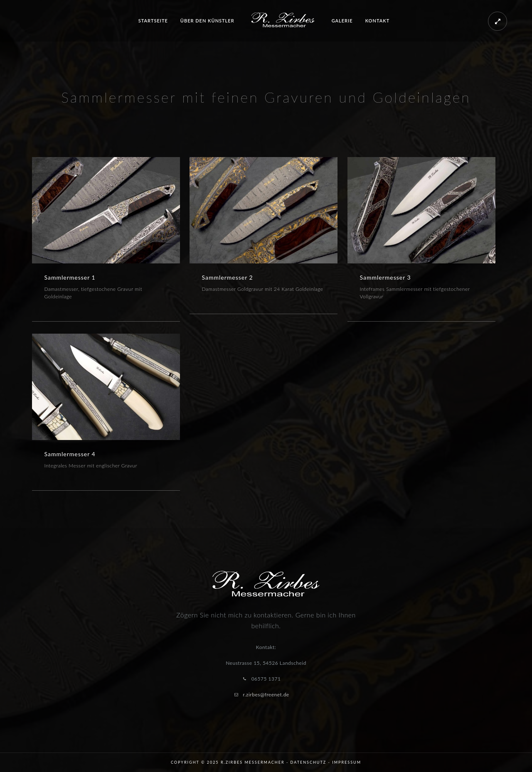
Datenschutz (309, 762)
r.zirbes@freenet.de (266, 695)
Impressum (347, 762)
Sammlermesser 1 (70, 277)
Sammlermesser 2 (228, 277)
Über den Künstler (207, 21)
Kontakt (378, 21)
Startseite (153, 21)
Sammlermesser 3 (385, 277)
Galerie (342, 21)
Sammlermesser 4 (70, 454)
